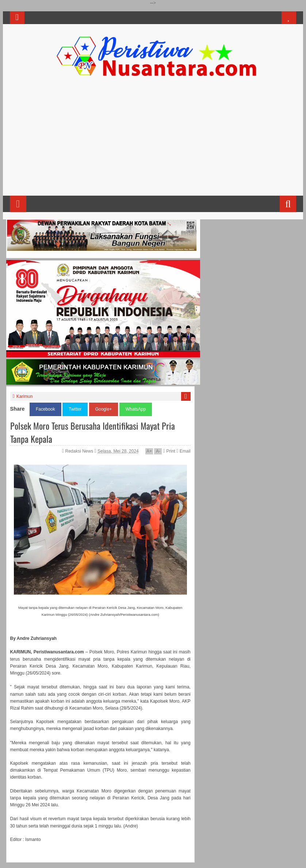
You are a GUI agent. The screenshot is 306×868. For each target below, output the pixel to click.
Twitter (75, 409)
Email (183, 451)
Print (169, 451)
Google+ (104, 409)
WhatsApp (136, 409)
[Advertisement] (153, 139)
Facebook (45, 409)
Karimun (25, 396)
